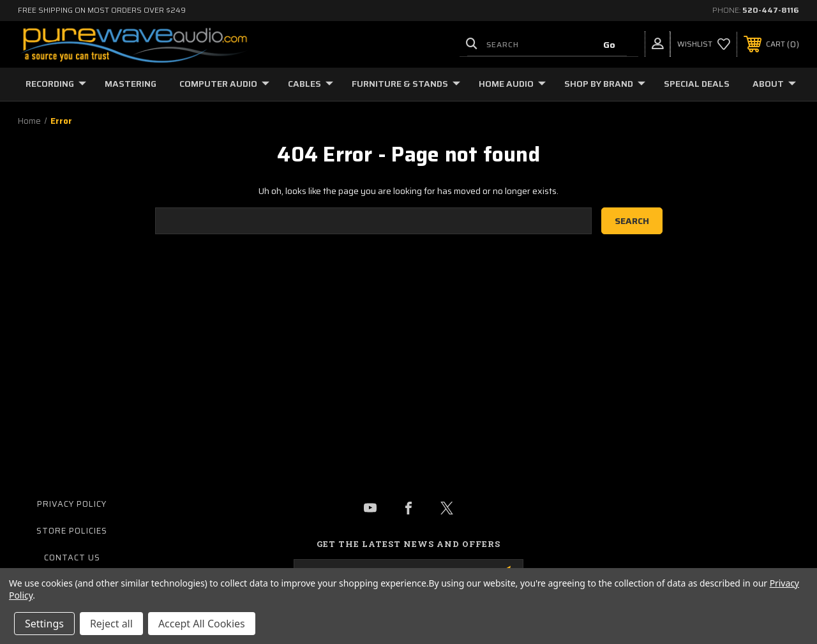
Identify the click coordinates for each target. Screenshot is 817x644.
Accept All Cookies (202, 624)
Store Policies (72, 531)
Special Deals (697, 84)
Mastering (131, 84)
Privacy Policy (72, 504)
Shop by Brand (605, 84)
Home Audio (512, 84)
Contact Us (72, 558)
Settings (44, 624)
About (774, 84)
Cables (311, 84)
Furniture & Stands (406, 84)
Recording (56, 84)
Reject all (111, 624)
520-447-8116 (771, 10)
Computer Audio (224, 84)
